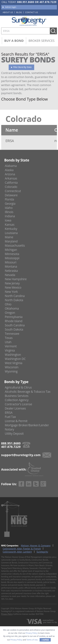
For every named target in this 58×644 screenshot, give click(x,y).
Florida (9, 199)
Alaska (9, 170)
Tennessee (12, 334)
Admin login (11, 7)
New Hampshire (16, 279)
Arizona (10, 174)
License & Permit (16, 421)
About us (8, 12)
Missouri (11, 262)
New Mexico (13, 287)
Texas (9, 338)
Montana (11, 266)
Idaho (9, 208)
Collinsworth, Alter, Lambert (17, 552)
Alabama (11, 166)
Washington (13, 355)
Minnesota (12, 254)
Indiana (10, 216)
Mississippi (12, 258)
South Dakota (14, 329)
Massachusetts (15, 245)
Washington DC (15, 359)
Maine (9, 237)
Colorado (11, 187)
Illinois (9, 212)
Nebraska (11, 271)
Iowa (8, 220)
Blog (19, 12)
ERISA (9, 413)
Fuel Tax (10, 417)
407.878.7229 (48, 2)
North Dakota (14, 300)
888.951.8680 (26, 2)
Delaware (11, 195)
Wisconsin (12, 367)
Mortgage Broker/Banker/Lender (27, 425)
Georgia (10, 204)
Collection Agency (17, 400)
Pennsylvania (14, 317)
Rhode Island (14, 321)
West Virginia (14, 363)
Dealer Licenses (15, 408)
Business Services (17, 396)
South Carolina (15, 325)
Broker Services (41, 41)
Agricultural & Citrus (18, 387)
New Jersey (12, 283)
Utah (8, 342)
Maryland (11, 241)
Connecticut (13, 191)
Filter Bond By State (22, 67)
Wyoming (11, 371)
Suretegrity (42, 552)
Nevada (10, 275)
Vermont (11, 346)
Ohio (8, 304)
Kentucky (11, 229)
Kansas (10, 224)
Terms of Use (32, 640)
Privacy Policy (7, 614)
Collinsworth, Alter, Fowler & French (22, 549)
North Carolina (15, 296)
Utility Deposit (14, 434)
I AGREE (45, 640)
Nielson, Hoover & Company (36, 545)
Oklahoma (12, 308)
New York (11, 292)
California (11, 183)
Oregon (10, 313)
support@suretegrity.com (21, 455)
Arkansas (11, 178)
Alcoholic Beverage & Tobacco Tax (28, 392)
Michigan (11, 250)
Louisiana (11, 233)
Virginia (10, 350)
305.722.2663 (7, 599)
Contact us (31, 12)
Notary (9, 429)
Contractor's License (18, 404)
